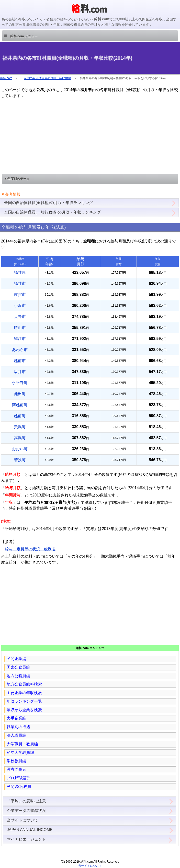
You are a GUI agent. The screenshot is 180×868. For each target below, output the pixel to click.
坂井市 (20, 372)
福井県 (20, 272)
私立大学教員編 (20, 753)
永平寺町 (20, 383)
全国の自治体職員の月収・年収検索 (47, 78)
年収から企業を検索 (24, 710)
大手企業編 (16, 718)
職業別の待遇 (18, 727)
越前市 (20, 361)
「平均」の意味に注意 (26, 801)
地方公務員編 (18, 676)
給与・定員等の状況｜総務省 (30, 549)
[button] (90, 36)
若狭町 (20, 460)
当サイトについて (22, 820)
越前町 (20, 416)
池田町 (20, 394)
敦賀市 (20, 295)
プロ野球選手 (18, 778)
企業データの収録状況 (26, 811)
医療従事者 (16, 769)
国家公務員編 (18, 667)
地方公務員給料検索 (24, 684)
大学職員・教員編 (22, 744)
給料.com (6, 78)
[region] (90, 135)
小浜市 (20, 306)
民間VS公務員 (19, 787)
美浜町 (20, 427)
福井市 (20, 283)
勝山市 (20, 328)
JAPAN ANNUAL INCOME (30, 830)
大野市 (20, 317)
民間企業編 (16, 659)
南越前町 (20, 405)
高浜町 (20, 438)
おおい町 (20, 449)
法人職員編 (16, 735)
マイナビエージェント (26, 839)
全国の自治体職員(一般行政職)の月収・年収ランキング (52, 212)
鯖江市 (20, 339)
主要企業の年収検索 (24, 693)
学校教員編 (16, 761)
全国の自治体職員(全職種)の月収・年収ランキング (49, 203)
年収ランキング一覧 (24, 701)
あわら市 (20, 350)
